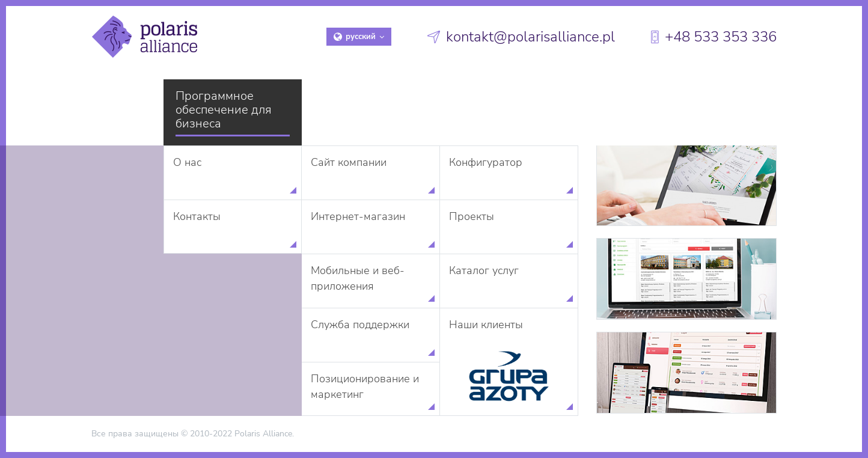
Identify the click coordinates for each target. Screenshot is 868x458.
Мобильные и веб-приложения (358, 278)
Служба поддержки (360, 325)
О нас (187, 162)
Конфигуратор (486, 162)
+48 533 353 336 (721, 37)
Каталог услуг (484, 270)
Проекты (472, 216)
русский (359, 37)
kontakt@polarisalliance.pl (530, 37)
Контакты (197, 216)
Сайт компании (349, 162)
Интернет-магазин (358, 216)
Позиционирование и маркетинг (365, 386)
